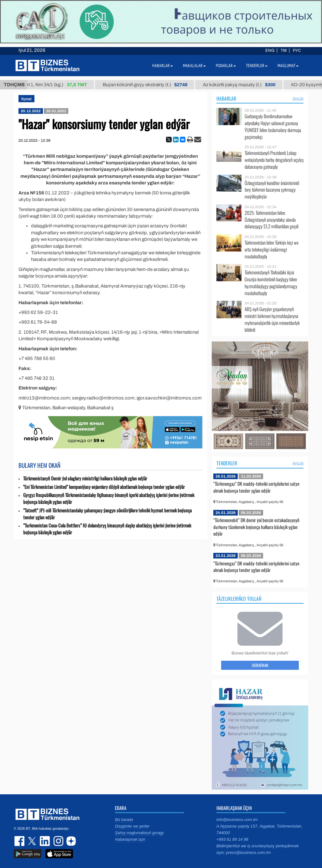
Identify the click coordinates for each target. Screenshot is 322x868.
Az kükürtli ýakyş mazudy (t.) (244, 85)
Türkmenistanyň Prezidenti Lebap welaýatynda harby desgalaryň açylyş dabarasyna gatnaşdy (274, 160)
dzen (70, 841)
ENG (270, 50)
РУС (297, 50)
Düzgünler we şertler (132, 826)
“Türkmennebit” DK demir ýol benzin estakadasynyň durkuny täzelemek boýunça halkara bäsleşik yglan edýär (256, 527)
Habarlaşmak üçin (130, 839)
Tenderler (227, 463)
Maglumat (288, 66)
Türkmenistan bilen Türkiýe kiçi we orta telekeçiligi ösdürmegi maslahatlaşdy (272, 249)
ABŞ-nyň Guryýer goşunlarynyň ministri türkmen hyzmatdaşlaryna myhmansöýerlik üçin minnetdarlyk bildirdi (272, 319)
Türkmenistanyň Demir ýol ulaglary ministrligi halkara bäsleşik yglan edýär (85, 478)
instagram (58, 841)
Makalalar (194, 66)
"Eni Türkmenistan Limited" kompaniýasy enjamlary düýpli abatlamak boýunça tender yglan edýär (104, 487)
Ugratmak (260, 665)
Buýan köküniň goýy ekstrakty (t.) (150, 85)
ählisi (298, 98)
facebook (20, 841)
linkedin (45, 841)
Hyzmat (26, 99)
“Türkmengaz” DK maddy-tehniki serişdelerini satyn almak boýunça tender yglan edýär (256, 487)
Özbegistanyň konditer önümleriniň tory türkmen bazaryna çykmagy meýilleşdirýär (272, 190)
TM (284, 50)
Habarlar (226, 98)
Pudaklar (226, 66)
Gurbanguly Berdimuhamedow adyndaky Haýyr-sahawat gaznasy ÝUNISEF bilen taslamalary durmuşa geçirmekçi (273, 126)
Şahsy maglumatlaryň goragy (139, 833)
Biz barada (124, 820)
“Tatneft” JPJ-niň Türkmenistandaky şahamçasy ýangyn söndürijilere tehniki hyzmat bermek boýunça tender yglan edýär (107, 514)
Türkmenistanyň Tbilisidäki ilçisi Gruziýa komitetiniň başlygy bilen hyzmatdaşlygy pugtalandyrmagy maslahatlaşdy (271, 283)
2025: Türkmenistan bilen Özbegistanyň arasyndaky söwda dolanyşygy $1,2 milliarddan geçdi (272, 220)
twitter (33, 841)
